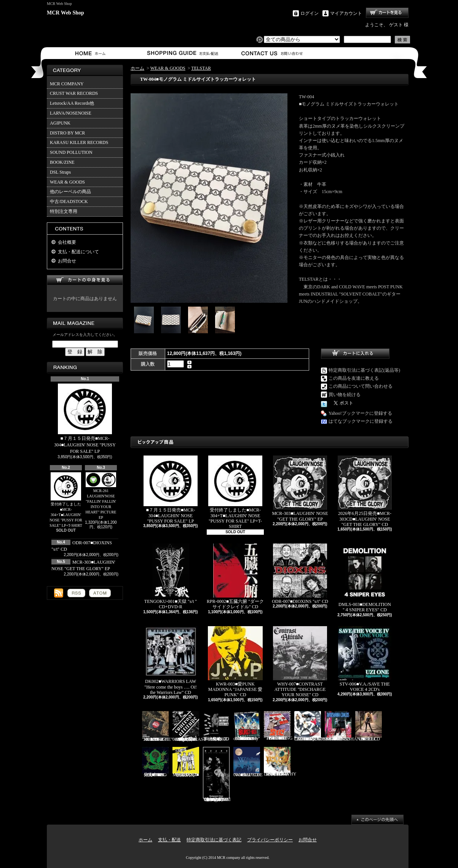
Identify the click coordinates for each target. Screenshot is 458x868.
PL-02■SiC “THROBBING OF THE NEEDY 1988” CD (278, 726)
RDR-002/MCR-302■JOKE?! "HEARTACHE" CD (157, 727)
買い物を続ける (345, 395)
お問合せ (272, 53)
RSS (76, 593)
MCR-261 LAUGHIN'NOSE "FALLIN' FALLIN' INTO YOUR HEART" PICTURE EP (101, 496)
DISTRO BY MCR (67, 133)
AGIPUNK (60, 123)
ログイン (310, 13)
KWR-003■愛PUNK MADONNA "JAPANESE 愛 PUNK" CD (235, 662)
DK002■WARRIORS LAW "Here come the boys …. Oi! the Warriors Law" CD (171, 661)
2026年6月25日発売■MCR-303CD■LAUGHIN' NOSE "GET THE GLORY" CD (365, 491)
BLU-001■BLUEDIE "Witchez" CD (248, 762)
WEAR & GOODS (67, 182)
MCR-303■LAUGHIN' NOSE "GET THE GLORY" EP (300, 488)
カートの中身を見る (85, 280)
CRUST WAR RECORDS (74, 93)
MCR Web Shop (65, 13)
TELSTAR (201, 68)
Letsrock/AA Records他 (72, 103)
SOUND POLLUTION (71, 152)
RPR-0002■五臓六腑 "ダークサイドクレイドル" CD (235, 576)
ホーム (92, 53)
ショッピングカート (387, 13)
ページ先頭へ (377, 820)
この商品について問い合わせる (361, 386)
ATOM (100, 593)
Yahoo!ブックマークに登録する (360, 413)
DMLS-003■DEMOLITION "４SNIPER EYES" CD (365, 578)
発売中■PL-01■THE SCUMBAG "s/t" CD (155, 762)
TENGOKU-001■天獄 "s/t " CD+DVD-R (171, 576)
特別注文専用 (64, 211)
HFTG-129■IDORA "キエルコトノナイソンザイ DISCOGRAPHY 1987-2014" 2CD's (280, 762)
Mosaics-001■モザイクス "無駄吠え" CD (186, 762)
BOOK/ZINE (62, 162)
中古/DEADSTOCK (69, 201)
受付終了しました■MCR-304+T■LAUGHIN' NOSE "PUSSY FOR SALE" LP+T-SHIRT (66, 500)
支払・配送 (169, 840)
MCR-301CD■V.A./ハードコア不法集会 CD (216, 726)
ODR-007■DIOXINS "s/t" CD (300, 574)
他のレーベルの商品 (70, 192)
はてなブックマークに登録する (361, 421)
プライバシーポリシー (270, 840)
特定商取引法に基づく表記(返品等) (364, 370)
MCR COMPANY (67, 84)
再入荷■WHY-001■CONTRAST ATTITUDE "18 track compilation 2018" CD (189, 727)
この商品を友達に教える (354, 378)
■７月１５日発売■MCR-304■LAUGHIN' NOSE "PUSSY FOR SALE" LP (85, 419)
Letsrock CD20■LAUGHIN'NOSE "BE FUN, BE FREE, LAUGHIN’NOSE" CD (318, 726)
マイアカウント (346, 13)
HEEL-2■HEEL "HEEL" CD (369, 726)
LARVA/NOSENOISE (71, 113)
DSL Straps (60, 172)
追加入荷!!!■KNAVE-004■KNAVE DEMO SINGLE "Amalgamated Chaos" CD (217, 774)
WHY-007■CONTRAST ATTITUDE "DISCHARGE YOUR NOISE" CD (300, 662)
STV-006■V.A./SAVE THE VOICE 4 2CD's (365, 659)
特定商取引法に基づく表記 (214, 840)
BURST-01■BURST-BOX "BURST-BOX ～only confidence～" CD (247, 726)
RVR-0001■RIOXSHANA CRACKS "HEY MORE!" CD (344, 726)
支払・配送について (182, 53)
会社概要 (67, 242)
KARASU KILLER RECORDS (79, 142)
